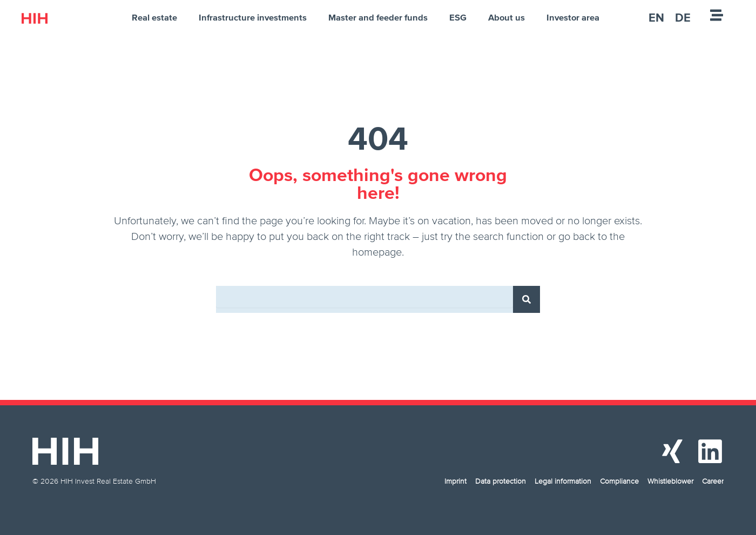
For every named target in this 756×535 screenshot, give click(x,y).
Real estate (154, 17)
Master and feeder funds (378, 17)
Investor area (573, 17)
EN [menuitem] (656, 18)
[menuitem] (656, 18)
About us (507, 17)
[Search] (526, 299)
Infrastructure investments (253, 17)
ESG (458, 17)
